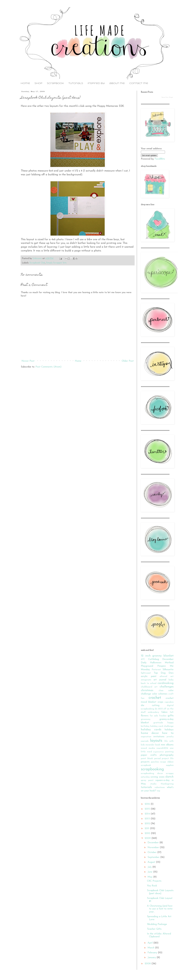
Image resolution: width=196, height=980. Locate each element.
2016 (148, 804)
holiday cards (151, 730)
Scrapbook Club (37, 263)
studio (153, 784)
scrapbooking (152, 769)
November (154, 847)
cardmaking (166, 683)
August (152, 862)
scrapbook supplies (157, 765)
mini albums (167, 745)
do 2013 (159, 709)
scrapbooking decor (152, 773)
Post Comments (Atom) (48, 367)
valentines (160, 787)
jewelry (170, 737)
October (152, 852)
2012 (148, 824)
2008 (148, 964)
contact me (139, 83)
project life (168, 759)
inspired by (96, 83)
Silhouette (168, 670)
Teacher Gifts (154, 929)
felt (172, 712)
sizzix (162, 777)
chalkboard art (149, 687)
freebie (163, 716)
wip (158, 791)
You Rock (152, 886)
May (150, 877)
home (25, 83)
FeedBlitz (160, 159)
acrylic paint (149, 676)
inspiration (146, 737)
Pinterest (156, 670)
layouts (156, 741)
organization (158, 752)
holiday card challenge (162, 726)
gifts (171, 716)
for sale (154, 716)
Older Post (128, 361)
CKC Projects (154, 881)
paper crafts (149, 755)
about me (117, 83)
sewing (154, 777)
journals (145, 741)
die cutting (150, 705)
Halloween (156, 663)
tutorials (76, 83)
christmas (147, 690)
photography (167, 755)
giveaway (146, 719)
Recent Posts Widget (167, 97)
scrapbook (55, 83)
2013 (148, 819)
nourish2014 (162, 748)
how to (168, 733)
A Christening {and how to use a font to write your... (160, 909)
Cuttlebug (154, 659)
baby (171, 680)
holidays (169, 730)
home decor (150, 733)
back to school (149, 683)
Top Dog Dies (164, 673)
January (152, 958)
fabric (164, 712)
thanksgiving (167, 784)
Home (78, 361)
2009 (148, 838)
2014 (148, 814)
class (161, 691)
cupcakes (169, 702)
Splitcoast (146, 673)
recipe (163, 762)
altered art (167, 676)
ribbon (170, 762)
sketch (169, 777)
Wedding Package (157, 924)
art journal (160, 680)
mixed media (148, 748)
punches (155, 762)
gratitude (158, 723)
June (150, 872)
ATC (143, 659)
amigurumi (146, 680)
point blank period (151, 759)
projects (145, 762)
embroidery (153, 712)
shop (38, 83)
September (154, 857)
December (154, 843)
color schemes (160, 694)
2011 (147, 828)
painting (169, 752)
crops (160, 702)
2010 (148, 833)
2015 (148, 809)
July (150, 867)
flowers (145, 716)
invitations (159, 737)
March (151, 948)
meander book (153, 745)
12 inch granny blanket (157, 656)
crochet (155, 698)
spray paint (147, 780)
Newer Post (28, 361)
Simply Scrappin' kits (56, 263)
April (150, 943)
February (153, 953)
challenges (167, 687)
